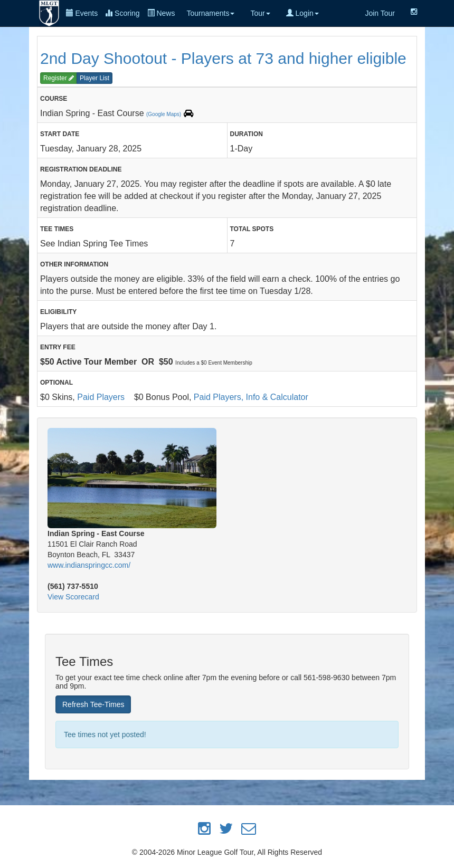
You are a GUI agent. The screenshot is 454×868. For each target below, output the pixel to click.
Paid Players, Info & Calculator (251, 397)
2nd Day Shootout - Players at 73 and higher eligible (223, 58)
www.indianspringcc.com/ (89, 565)
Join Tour (380, 13)
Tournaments (210, 13)
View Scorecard (73, 597)
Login (302, 13)
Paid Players (101, 397)
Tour (260, 13)
